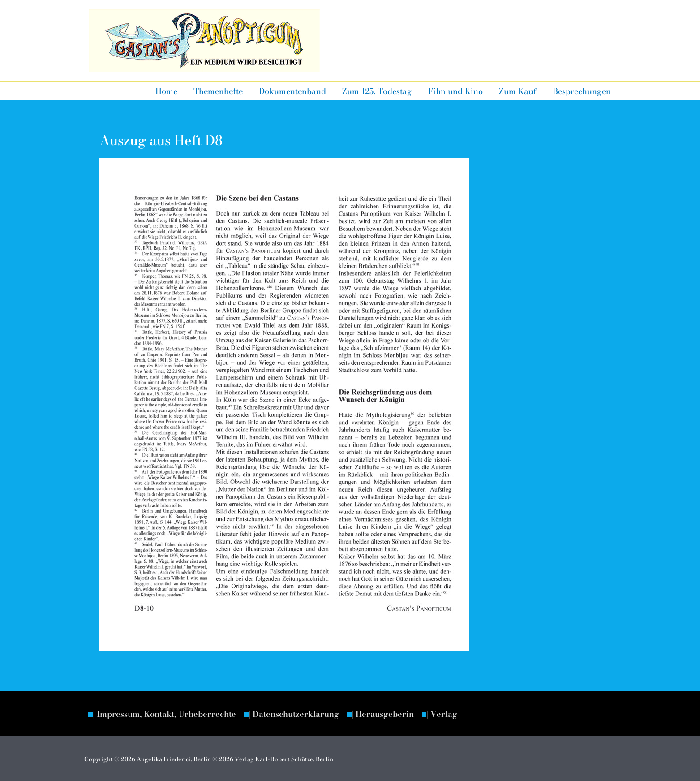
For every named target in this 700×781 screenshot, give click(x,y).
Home (166, 91)
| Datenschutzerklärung (294, 714)
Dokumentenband (292, 91)
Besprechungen (582, 91)
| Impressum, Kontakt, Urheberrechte (164, 714)
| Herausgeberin (383, 714)
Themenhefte (218, 91)
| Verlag (442, 714)
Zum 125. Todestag (377, 91)
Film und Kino (455, 91)
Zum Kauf (518, 91)
